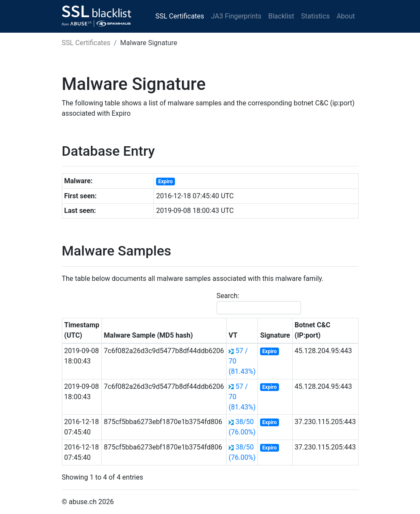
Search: (259, 303)
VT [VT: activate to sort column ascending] (233, 335)
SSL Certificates (180, 16)
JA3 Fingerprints (236, 16)
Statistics (315, 16)
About (346, 16)
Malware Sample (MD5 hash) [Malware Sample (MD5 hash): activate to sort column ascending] (149, 335)
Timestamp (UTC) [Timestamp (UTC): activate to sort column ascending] (82, 330)
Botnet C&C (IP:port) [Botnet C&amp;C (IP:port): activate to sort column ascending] (312, 330)
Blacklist (281, 16)
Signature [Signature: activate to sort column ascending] (275, 335)
